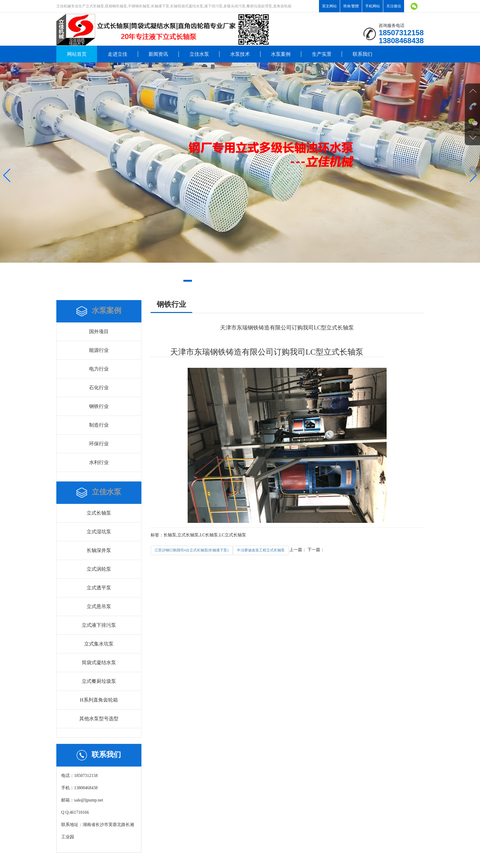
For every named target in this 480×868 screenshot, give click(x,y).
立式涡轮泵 (99, 569)
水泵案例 (281, 54)
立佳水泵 (199, 54)
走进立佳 (118, 54)
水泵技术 (240, 54)
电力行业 (99, 369)
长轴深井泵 (99, 550)
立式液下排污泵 (99, 625)
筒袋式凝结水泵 (99, 662)
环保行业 (99, 444)
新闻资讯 (158, 54)
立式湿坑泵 (99, 532)
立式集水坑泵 (99, 644)
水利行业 (99, 462)
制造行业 (99, 425)
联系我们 (362, 54)
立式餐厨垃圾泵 (99, 681)
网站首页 (77, 54)
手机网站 (373, 6)
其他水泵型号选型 (99, 719)
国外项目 (99, 331)
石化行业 (99, 388)
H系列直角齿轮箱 (99, 700)
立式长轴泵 (99, 513)
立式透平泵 (99, 588)
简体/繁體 (351, 6)
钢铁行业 (99, 406)
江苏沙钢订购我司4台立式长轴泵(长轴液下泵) (192, 550)
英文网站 (329, 6)
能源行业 (99, 350)
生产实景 (322, 54)
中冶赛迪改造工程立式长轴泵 (261, 550)
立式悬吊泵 (99, 606)
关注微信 (394, 6)
